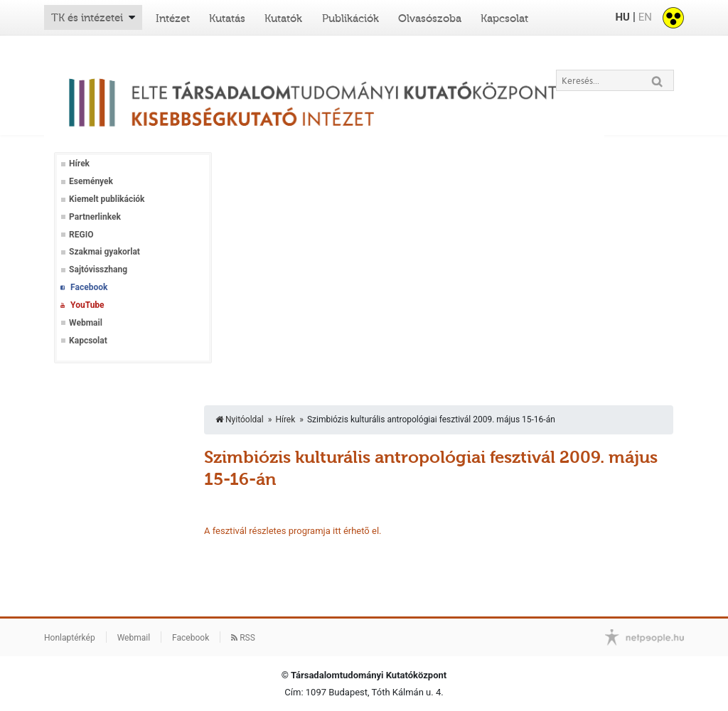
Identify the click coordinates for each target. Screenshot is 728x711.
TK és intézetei (87, 18)
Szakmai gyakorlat (105, 252)
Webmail (86, 323)
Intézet (173, 18)
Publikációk (350, 18)
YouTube (87, 305)
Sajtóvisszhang (98, 269)
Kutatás (227, 18)
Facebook (89, 287)
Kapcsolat (504, 18)
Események (91, 181)
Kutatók (283, 18)
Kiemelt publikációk (107, 199)
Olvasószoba (430, 18)
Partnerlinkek (95, 217)
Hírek (79, 164)
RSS (243, 638)
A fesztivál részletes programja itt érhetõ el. (293, 531)
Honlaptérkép (70, 638)
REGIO (81, 235)
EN (645, 17)
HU (622, 17)
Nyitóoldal (240, 419)
